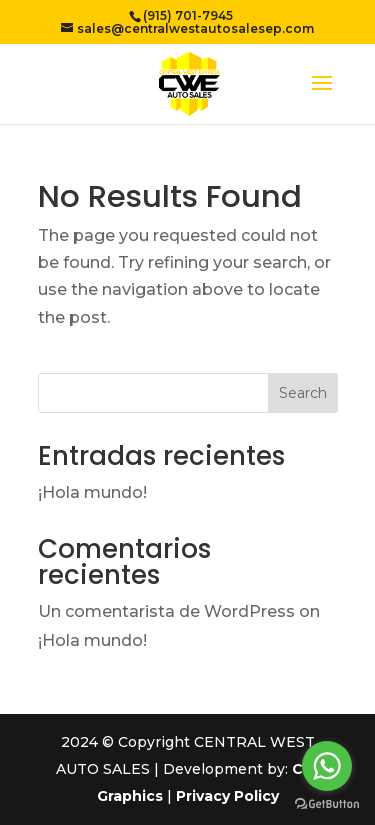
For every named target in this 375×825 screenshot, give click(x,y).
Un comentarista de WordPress (166, 611)
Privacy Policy (227, 796)
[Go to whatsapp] (327, 766)
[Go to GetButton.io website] (327, 804)
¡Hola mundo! (92, 492)
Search (303, 393)
